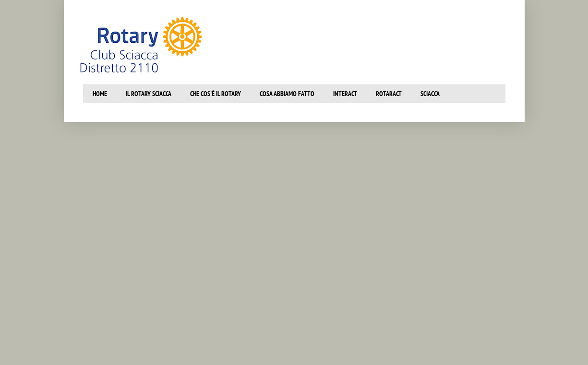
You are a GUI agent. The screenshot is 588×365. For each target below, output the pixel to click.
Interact (345, 94)
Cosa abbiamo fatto (287, 94)
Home (100, 94)
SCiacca (430, 94)
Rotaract (389, 94)
